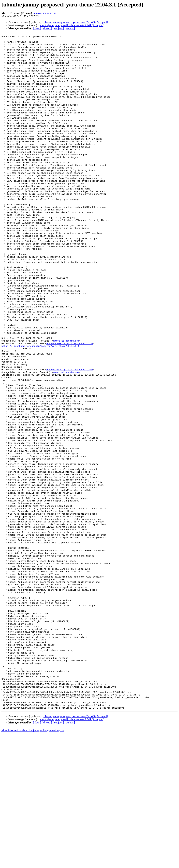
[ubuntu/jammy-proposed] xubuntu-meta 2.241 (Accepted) (71, 25)
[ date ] (37, 28)
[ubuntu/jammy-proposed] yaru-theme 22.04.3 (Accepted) (75, 22)
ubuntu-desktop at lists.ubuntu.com (69, 405)
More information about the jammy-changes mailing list (33, 865)
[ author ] (70, 28)
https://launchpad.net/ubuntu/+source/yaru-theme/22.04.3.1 (40, 408)
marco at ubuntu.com (45, 13)
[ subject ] (58, 28)
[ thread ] (47, 28)
